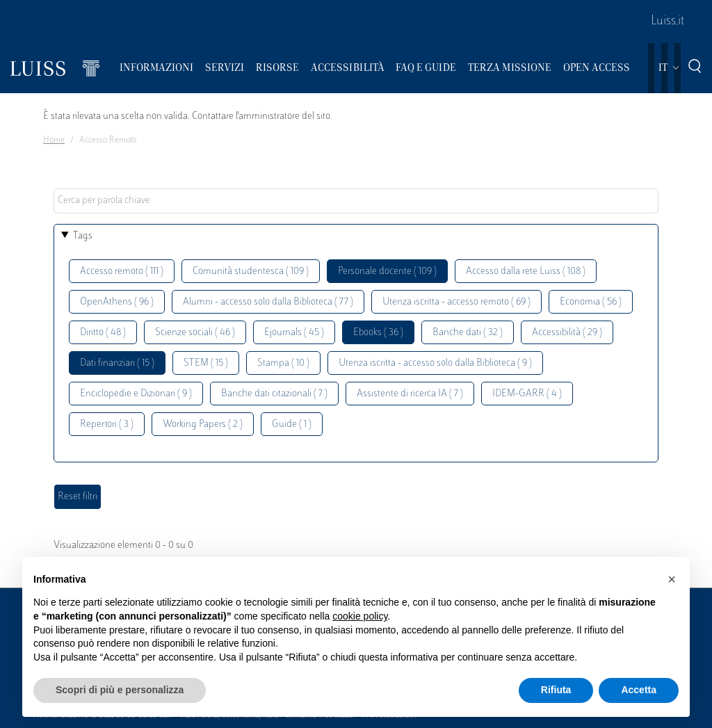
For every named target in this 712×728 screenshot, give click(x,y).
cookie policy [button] (360, 616)
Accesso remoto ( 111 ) (122, 272)
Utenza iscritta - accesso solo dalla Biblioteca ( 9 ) (435, 363)
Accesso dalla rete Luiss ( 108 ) (526, 272)
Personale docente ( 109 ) (387, 272)
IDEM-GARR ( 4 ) (527, 394)
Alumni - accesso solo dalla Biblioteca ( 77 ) (268, 302)
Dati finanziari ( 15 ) (117, 363)
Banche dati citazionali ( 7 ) (274, 394)
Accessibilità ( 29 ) (567, 333)
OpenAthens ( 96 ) (117, 302)
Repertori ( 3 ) (107, 424)
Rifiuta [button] (556, 690)
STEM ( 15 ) (206, 363)
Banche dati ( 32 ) (468, 333)
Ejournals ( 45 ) (294, 333)
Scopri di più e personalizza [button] (120, 690)
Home (54, 140)
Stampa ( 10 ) (283, 363)
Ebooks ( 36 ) (378, 333)
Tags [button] (83, 236)
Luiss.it (667, 22)
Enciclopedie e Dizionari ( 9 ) (136, 394)
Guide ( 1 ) (292, 424)
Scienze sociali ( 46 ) (195, 333)
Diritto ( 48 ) (103, 333)
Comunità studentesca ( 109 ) (251, 272)
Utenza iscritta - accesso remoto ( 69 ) (456, 302)
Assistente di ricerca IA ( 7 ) (410, 394)
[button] (672, 579)
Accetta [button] (639, 690)
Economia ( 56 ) (591, 302)
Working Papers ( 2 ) (203, 424)
